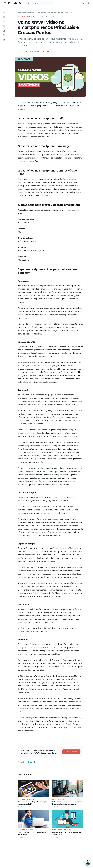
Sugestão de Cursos (26, 830)
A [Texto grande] (84, 3)
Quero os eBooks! (71, 752)
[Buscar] (29, 3)
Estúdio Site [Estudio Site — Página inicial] (16, 3)
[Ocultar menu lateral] (5, 3)
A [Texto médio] (81, 3)
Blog (19, 12)
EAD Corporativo (58, 799)
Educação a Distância (29, 12)
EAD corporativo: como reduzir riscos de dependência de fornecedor (67, 803)
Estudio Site (32, 762)
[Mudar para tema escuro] (88, 3)
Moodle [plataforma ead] (61, 830)
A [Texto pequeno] (79, 3)
